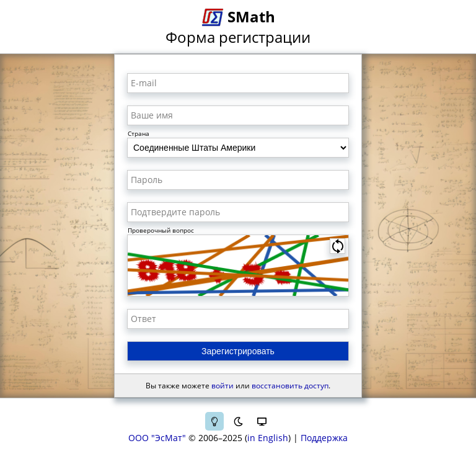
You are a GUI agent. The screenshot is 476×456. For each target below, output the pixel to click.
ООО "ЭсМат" (157, 438)
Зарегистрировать (238, 351)
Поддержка (324, 438)
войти (223, 386)
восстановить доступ (290, 386)
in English (268, 438)
